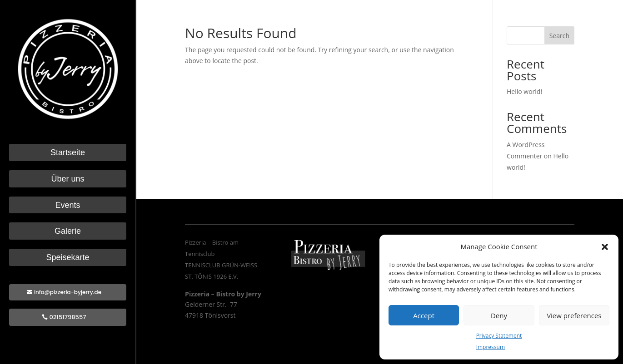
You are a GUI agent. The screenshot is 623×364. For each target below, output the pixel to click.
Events (67, 205)
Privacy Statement (499, 336)
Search (559, 36)
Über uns (67, 179)
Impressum (491, 347)
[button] (605, 247)
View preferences (574, 315)
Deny (499, 315)
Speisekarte (67, 258)
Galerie (68, 231)
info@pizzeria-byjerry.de (68, 292)
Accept (424, 315)
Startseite (68, 153)
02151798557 (68, 317)
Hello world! (524, 91)
